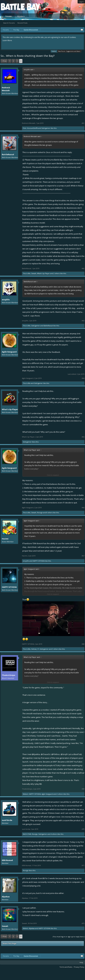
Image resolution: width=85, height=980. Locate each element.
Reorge (40, 513)
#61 (83, 123)
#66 (83, 508)
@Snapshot (27, 758)
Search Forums (9, 23)
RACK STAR (27, 834)
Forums (8, 16)
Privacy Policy (79, 967)
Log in (81, 2)
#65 (83, 437)
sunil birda (7, 820)
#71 (83, 866)
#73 (83, 923)
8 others (49, 513)
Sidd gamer (46, 128)
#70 (83, 829)
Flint (24, 128)
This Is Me (27, 273)
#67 (83, 556)
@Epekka (36, 754)
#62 (83, 268)
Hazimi (5, 539)
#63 (83, 321)
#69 (83, 789)
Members (21, 16)
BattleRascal (8, 154)
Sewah (34, 273)
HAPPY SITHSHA (39, 561)
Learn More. (7, 40)
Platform (11, 7)
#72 (83, 898)
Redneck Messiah (6, 89)
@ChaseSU (46, 754)
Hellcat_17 (35, 649)
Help (81, 962)
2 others (57, 273)
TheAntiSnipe (8, 675)
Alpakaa (6, 897)
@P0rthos (56, 754)
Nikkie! (25, 794)
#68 (83, 644)
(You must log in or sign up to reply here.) (69, 937)
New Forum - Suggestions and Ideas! (69, 51)
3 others (55, 649)
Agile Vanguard (9, 352)
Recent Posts (22, 23)
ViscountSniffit (32, 128)
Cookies (54, 51)
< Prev (4, 61)
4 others (54, 834)
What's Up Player (43, 273)
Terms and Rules (66, 967)
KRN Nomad (7, 860)
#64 (83, 378)
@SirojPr (64, 754)
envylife (6, 300)
